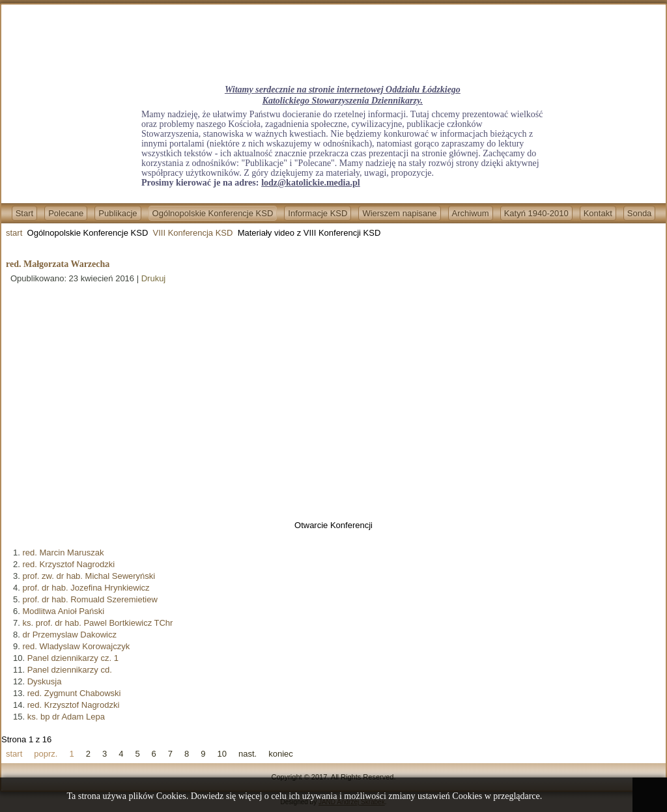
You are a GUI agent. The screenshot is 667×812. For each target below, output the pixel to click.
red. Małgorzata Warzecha (58, 264)
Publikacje (118, 213)
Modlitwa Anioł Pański (63, 611)
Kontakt (598, 213)
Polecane (66, 213)
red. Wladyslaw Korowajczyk (76, 646)
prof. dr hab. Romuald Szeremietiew (90, 599)
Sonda (640, 213)
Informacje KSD (318, 213)
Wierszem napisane (399, 213)
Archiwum (471, 213)
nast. (248, 754)
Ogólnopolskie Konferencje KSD (213, 213)
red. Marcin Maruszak (63, 553)
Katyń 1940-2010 (536, 213)
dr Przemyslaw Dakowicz (69, 635)
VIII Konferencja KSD (193, 233)
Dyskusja (45, 681)
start (14, 233)
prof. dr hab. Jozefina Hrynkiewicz (86, 588)
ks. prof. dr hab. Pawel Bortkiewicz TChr (97, 623)
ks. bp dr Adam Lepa (66, 717)
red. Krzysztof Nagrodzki (68, 564)
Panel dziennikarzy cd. (70, 670)
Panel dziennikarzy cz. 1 (73, 658)
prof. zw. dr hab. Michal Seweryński (89, 576)
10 (222, 754)
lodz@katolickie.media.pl (310, 183)
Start (24, 213)
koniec (281, 754)
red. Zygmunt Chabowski (74, 693)
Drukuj (154, 278)
